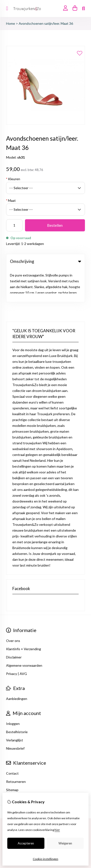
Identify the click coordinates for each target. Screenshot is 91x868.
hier (57, 830)
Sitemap (12, 757)
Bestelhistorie (17, 699)
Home (11, 23)
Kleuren (13, 179)
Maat (11, 200)
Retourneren (16, 748)
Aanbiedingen (17, 665)
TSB (58, 778)
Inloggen (13, 690)
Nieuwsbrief (15, 715)
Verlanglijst (15, 707)
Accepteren (26, 843)
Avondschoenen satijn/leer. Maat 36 (46, 23)
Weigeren (65, 843)
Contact (12, 740)
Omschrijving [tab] (45, 261)
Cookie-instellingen (45, 859)
